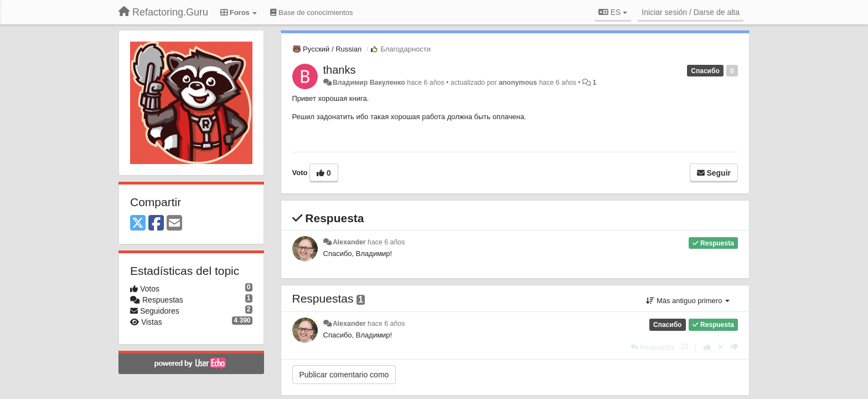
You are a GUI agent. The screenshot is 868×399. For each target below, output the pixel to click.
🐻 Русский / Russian (327, 49)
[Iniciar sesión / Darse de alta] (691, 12)
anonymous (518, 83)
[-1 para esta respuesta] (734, 347)
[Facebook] (156, 224)
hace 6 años (386, 242)
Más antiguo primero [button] (688, 301)
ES (613, 12)
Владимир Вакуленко (369, 83)
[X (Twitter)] (138, 224)
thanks (340, 70)
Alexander (349, 242)
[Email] (174, 224)
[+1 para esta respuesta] (707, 347)
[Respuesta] (652, 347)
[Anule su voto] (721, 347)
